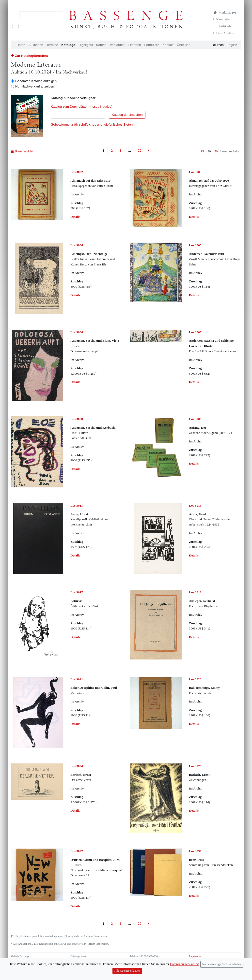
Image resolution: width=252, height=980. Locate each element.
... (130, 151)
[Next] (149, 151)
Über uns (184, 45)
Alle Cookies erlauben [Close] (127, 975)
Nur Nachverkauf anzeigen (35, 86)
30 (209, 151)
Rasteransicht (22, 151)
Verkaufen (117, 45)
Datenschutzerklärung (201, 960)
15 (202, 151)
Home (21, 45)
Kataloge (68, 45)
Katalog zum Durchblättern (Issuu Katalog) (82, 107)
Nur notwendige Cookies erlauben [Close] (222, 969)
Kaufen (101, 45)
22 (140, 151)
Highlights (86, 45)
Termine (52, 45)
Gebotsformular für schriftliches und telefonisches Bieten (92, 124)
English (232, 45)
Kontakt (168, 45)
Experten (134, 45)
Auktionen (36, 45)
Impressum (195, 956)
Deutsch (218, 45)
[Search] (41, 15)
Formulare (152, 45)
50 (216, 151)
